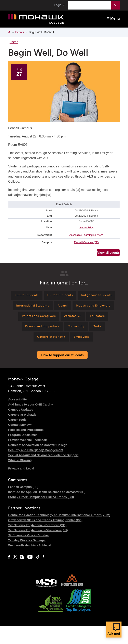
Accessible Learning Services (86, 235)
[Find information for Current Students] (81, 296)
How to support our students (62, 373)
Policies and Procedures (26, 448)
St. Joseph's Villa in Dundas (28, 553)
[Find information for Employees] (63, 354)
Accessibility (86, 227)
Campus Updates (21, 427)
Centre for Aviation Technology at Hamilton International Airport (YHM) (59, 533)
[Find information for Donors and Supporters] (91, 331)
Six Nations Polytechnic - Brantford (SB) (37, 543)
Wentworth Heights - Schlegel (30, 564)
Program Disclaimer (23, 453)
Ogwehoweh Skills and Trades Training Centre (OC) (45, 538)
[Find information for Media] (57, 343)
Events (20, 32)
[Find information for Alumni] (108, 308)
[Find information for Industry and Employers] (40, 319)
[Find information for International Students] (74, 308)
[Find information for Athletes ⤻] (27, 331)
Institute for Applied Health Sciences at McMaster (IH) (47, 510)
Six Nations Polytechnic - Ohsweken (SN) (38, 548)
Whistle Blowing (20, 478)
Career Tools (17, 438)
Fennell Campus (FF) (86, 242)
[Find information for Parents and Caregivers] (87, 319)
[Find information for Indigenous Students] (30, 308)
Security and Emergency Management (36, 468)
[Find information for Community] (33, 343)
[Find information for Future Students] (44, 296)
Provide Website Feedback (27, 458)
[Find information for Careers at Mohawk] (87, 343)
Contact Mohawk (20, 443)
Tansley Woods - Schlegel (27, 558)
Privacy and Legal (21, 486)
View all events (108, 253)
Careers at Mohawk (22, 433)
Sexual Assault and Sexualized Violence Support (43, 473)
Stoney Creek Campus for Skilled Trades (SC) (41, 515)
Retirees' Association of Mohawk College (38, 463)
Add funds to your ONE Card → (31, 422)
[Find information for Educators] (54, 331)
